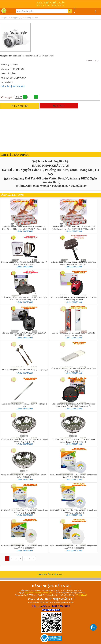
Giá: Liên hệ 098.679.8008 (13, 86)
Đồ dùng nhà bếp (31, 18)
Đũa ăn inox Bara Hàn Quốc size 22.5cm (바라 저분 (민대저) (24, 405)
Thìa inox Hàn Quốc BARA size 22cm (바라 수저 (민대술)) (24, 370)
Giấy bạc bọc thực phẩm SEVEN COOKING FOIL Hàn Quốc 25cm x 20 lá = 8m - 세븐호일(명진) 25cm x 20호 (73, 228)
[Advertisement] (50, 129)
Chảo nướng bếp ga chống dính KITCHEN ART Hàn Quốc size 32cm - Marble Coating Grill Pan (24, 299)
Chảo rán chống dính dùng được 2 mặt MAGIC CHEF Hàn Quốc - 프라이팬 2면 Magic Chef (73, 263)
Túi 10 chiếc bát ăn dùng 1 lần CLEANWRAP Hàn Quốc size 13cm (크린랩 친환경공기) (74, 511)
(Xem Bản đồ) (81, 595)
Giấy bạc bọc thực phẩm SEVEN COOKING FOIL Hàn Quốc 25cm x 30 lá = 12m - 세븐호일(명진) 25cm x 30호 (24, 228)
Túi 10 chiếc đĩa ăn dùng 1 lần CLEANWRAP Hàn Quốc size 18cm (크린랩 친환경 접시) (74, 476)
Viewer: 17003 (93, 60)
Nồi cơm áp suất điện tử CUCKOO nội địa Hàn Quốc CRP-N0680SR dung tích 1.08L (74, 299)
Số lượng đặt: (7, 97)
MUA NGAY (59, 106)
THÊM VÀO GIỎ (19, 106)
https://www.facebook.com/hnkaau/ (38, 593)
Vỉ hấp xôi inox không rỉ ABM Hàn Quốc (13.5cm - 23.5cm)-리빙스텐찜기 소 (24, 476)
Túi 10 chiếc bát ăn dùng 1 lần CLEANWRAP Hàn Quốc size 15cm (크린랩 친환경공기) (24, 547)
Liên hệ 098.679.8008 (25, 231)
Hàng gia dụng (16, 18)
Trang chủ (4, 18)
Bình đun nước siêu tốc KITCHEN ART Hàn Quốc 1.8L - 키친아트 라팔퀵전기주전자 (24, 263)
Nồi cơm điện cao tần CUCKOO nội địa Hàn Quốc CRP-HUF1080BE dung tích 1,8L (24, 334)
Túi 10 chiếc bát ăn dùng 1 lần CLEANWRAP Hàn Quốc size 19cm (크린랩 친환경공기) (74, 547)
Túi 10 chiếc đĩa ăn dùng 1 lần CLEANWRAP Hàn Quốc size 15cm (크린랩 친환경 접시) (24, 511)
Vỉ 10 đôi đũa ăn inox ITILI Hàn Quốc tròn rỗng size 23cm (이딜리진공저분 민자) (74, 370)
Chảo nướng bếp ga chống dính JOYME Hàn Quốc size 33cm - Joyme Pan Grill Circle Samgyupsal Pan (73, 405)
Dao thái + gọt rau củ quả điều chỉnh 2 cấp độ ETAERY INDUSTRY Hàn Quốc (74, 334)
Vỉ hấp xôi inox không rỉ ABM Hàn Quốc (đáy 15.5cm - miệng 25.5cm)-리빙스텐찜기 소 (73, 441)
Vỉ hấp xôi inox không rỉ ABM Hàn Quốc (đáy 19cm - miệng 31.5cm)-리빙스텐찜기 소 (24, 441)
